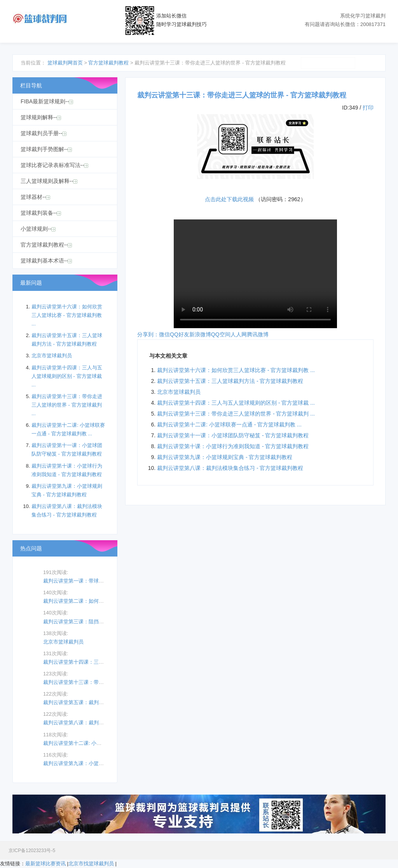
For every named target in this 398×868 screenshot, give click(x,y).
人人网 (239, 334)
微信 (164, 334)
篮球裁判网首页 (65, 63)
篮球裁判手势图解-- (46, 149)
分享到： (148, 334)
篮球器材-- (35, 197)
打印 (368, 108)
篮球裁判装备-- (41, 213)
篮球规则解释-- (41, 117)
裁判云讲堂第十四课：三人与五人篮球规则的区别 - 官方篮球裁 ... (236, 403)
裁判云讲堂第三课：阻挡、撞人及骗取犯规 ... (94, 622)
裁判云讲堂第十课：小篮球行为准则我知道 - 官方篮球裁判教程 (233, 446)
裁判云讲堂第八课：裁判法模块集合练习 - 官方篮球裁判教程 (230, 468)
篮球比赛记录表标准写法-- (54, 165)
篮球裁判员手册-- (44, 133)
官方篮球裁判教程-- (46, 245)
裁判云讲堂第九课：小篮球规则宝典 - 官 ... (91, 763)
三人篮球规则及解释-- (49, 181)
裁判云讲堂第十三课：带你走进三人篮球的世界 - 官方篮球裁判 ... (236, 414)
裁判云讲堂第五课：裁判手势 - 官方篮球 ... (91, 702)
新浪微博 (200, 334)
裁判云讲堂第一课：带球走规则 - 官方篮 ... (91, 581)
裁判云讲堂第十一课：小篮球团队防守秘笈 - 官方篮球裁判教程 (233, 435)
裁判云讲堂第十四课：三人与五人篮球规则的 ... (96, 662)
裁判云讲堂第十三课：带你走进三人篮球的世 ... (96, 682)
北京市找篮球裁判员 (91, 864)
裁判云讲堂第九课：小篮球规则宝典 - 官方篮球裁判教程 (225, 457)
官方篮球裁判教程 (108, 63)
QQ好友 (180, 334)
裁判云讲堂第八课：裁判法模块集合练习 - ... (93, 723)
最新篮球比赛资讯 (45, 864)
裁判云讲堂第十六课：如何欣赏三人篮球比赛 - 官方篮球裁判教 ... (236, 370)
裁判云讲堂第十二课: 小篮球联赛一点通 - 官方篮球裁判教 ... (229, 424)
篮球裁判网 (40, 19)
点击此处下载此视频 (229, 199)
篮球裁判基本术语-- (46, 261)
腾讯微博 (258, 334)
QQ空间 (221, 334)
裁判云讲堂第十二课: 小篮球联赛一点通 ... (90, 743)
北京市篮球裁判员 (179, 392)
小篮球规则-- (38, 229)
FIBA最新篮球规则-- (47, 101)
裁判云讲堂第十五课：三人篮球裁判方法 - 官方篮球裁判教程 (230, 381)
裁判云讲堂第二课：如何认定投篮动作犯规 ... (94, 601)
